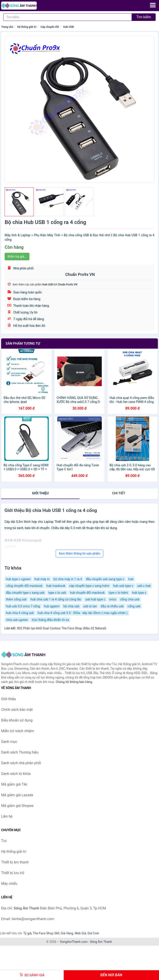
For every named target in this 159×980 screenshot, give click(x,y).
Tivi (4, 841)
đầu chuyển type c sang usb (25, 593)
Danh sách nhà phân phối (21, 763)
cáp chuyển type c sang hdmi (89, 586)
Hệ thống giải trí (27, 27)
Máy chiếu (9, 884)
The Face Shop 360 (46, 933)
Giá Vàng (67, 933)
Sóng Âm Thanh (101, 942)
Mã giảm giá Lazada (17, 795)
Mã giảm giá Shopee (17, 806)
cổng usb (134, 606)
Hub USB (69, 27)
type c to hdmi (118, 593)
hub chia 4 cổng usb (20, 613)
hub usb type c (123, 586)
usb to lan (90, 606)
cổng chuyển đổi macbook (24, 586)
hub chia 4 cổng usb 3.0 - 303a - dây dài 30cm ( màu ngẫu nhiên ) (83, 613)
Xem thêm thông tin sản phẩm (79, 554)
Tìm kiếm (144, 17)
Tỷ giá (28, 933)
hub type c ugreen (18, 579)
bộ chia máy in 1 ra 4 (68, 579)
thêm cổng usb (16, 599)
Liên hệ (7, 816)
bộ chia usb (71, 606)
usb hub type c (95, 599)
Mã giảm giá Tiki (14, 784)
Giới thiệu (40, 493)
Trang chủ (7, 27)
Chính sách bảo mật (17, 710)
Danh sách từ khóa (16, 774)
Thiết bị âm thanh (15, 862)
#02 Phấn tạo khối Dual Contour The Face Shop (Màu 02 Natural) (61, 628)
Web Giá (80, 933)
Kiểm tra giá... (17, 257)
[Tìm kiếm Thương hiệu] (68, 17)
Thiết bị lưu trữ (13, 873)
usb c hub (144, 586)
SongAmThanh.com (74, 942)
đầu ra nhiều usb (112, 606)
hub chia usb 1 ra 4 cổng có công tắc (56, 599)
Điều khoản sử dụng (17, 720)
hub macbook (56, 586)
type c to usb (57, 593)
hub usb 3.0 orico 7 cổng (23, 606)
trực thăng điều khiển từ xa (50, 620)
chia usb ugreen (17, 620)
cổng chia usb (130, 599)
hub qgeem (52, 606)
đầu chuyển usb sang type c (105, 579)
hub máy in (42, 579)
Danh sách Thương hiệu (20, 752)
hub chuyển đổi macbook (87, 593)
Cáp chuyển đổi (50, 27)
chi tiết (119, 493)
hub (131, 579)
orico (113, 599)
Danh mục (9, 742)
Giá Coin (93, 933)
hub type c (139, 593)
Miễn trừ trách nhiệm (18, 731)
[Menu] (153, 5)
